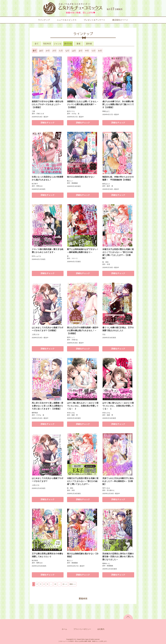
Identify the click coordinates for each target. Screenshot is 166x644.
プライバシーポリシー (82, 629)
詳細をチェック (48, 123)
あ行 (41, 51)
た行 (61, 51)
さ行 (54, 51)
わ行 (100, 51)
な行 (67, 51)
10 (55, 584)
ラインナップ (44, 20)
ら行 (94, 51)
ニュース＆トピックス (67, 20)
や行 (87, 51)
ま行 (80, 51)
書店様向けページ (120, 20)
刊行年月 (47, 44)
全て (37, 44)
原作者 (89, 44)
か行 (48, 51)
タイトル (68, 44)
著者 (78, 44)
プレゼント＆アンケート (94, 20)
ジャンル (58, 44)
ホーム (64, 629)
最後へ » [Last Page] (72, 584)
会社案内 (101, 629)
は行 (74, 51)
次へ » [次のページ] (65, 584)
